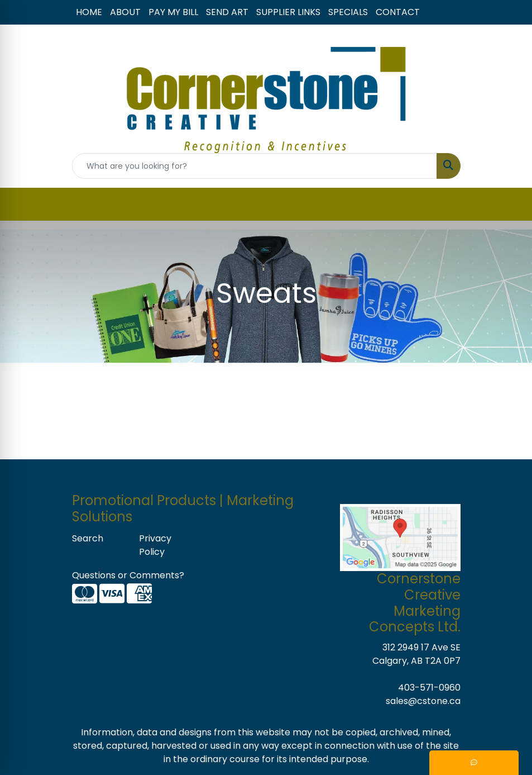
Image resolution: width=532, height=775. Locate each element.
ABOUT (125, 12)
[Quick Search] (255, 166)
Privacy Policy (155, 545)
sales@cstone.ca (423, 701)
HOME (89, 12)
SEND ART (227, 12)
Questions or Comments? (128, 575)
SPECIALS (348, 12)
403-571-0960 (429, 688)
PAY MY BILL (173, 12)
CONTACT (398, 12)
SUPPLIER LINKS (288, 12)
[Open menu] (510, 205)
